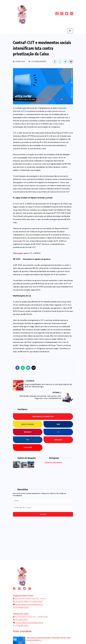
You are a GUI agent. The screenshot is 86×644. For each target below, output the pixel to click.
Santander (28, 448)
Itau (28, 440)
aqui (20, 253)
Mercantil (58, 440)
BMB (58, 424)
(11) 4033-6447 (36, 601)
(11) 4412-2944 (21, 620)
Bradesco (28, 432)
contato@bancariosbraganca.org (29, 604)
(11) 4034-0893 (22, 601)
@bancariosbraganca (54, 462)
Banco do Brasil (28, 424)
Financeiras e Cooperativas (43, 417)
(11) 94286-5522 (22, 607)
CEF (58, 432)
